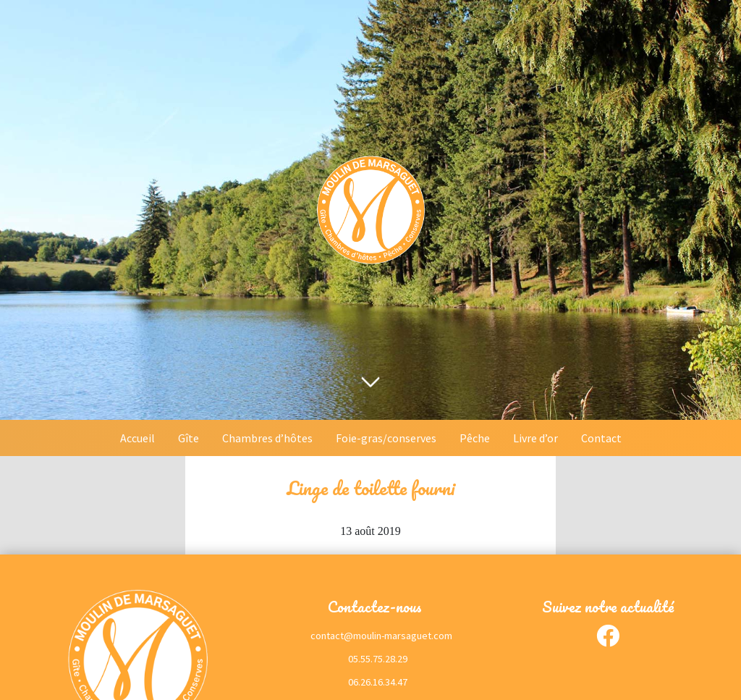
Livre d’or (535, 438)
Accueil (137, 438)
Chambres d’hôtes (267, 438)
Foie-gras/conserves (386, 438)
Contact (601, 438)
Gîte (189, 438)
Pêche (475, 438)
